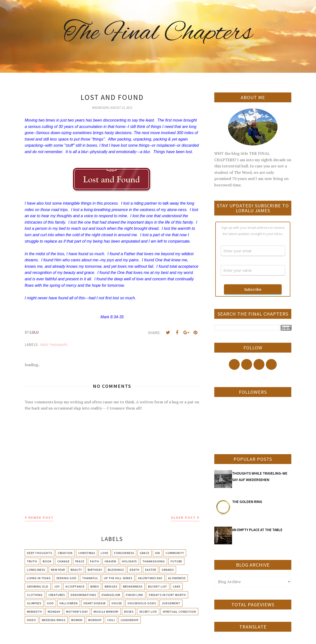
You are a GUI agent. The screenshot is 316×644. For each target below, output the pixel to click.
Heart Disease (95, 603)
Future (176, 561)
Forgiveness (124, 553)
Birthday (95, 570)
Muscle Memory (106, 612)
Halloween (69, 603)
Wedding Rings (54, 620)
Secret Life (148, 612)
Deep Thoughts (54, 345)
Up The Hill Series (118, 578)
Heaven (110, 561)
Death (135, 570)
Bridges (111, 586)
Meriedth (34, 612)
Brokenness (133, 586)
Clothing (35, 595)
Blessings (116, 570)
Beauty (76, 570)
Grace (145, 553)
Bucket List (158, 586)
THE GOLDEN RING (247, 502)
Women (77, 620)
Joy (57, 586)
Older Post (183, 518)
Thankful (90, 578)
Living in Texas (39, 578)
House (117, 603)
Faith (95, 561)
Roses (129, 612)
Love (105, 553)
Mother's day (77, 612)
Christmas (87, 553)
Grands (168, 570)
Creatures (57, 595)
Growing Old (38, 586)
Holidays (129, 561)
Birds (95, 586)
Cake (177, 586)
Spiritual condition (179, 612)
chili (111, 620)
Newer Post (41, 518)
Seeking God (66, 578)
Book (47, 561)
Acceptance (75, 586)
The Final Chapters (158, 33)
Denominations (83, 595)
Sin (158, 553)
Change (63, 561)
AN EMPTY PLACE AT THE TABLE (257, 530)
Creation (65, 553)
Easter (151, 570)
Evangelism (111, 595)
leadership (130, 620)
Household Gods (142, 603)
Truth (32, 561)
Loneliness (36, 570)
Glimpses (34, 603)
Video (31, 620)
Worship (95, 620)
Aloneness (177, 578)
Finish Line (135, 595)
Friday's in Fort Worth (167, 595)
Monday (54, 612)
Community (175, 553)
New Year (58, 570)
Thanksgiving (154, 561)
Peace (80, 561)
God (50, 603)
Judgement (171, 603)
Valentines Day (150, 578)
